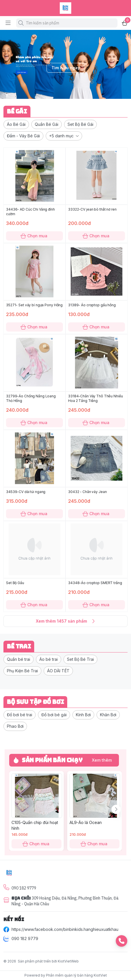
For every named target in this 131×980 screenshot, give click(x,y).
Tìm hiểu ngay (66, 68)
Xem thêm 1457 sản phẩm (65, 621)
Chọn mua (34, 236)
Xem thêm (102, 760)
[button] (16, 124)
